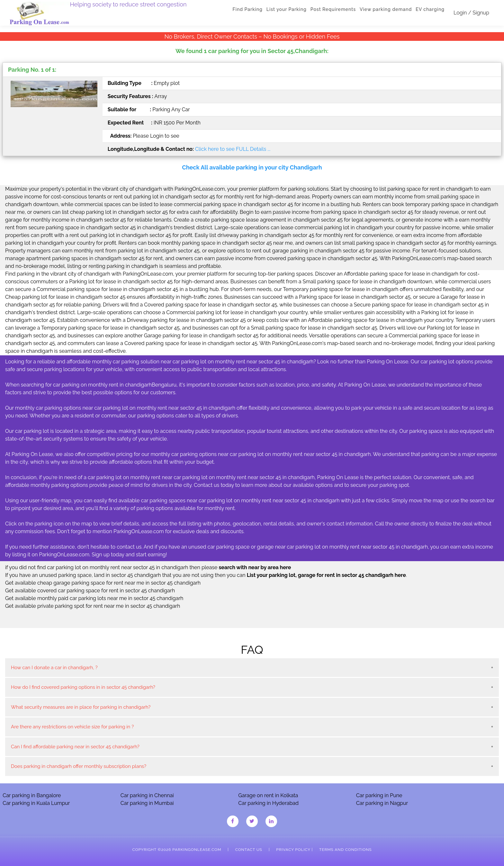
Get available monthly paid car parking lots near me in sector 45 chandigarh (94, 598)
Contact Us (249, 850)
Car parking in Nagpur (382, 803)
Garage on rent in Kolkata (268, 795)
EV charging (430, 9)
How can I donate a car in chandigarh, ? (54, 668)
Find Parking (248, 9)
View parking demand (386, 9)
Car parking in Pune (379, 795)
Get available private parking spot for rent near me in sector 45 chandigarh (93, 606)
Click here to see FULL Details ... (233, 149)
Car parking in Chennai (147, 795)
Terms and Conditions (345, 850)
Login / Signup (471, 13)
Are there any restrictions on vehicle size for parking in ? (72, 727)
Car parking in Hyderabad (268, 803)
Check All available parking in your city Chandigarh (252, 167)
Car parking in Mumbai (147, 803)
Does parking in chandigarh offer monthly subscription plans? (79, 766)
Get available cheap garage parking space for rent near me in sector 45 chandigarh (103, 583)
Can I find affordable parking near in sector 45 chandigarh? (75, 747)
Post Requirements (333, 9)
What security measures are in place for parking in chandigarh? (81, 707)
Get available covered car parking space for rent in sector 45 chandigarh (90, 591)
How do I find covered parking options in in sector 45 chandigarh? (83, 687)
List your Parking (287, 9)
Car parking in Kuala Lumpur (36, 803)
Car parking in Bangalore (32, 795)
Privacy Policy (293, 850)
